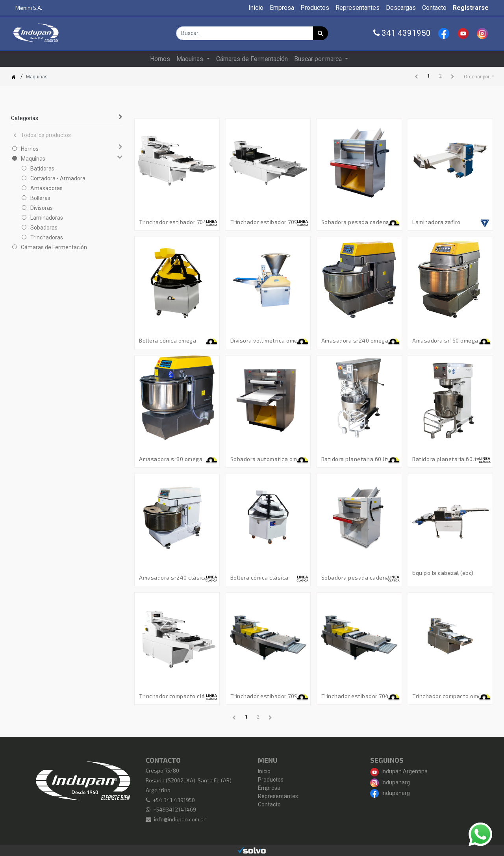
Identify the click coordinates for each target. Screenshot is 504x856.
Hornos (30, 149)
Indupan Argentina (399, 771)
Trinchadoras (47, 237)
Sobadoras (44, 228)
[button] (479, 77)
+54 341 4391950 (174, 800)
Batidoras (42, 169)
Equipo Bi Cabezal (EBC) (443, 573)
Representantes (278, 796)
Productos (271, 780)
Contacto (269, 804)
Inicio (264, 771)
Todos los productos (42, 135)
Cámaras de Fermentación (54, 247)
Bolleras (40, 198)
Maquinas (33, 159)
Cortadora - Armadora (58, 178)
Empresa (269, 788)
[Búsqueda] (321, 33)
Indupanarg (390, 782)
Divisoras (42, 208)
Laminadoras (47, 218)
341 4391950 (402, 33)
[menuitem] (256, 8)
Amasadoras (46, 188)
